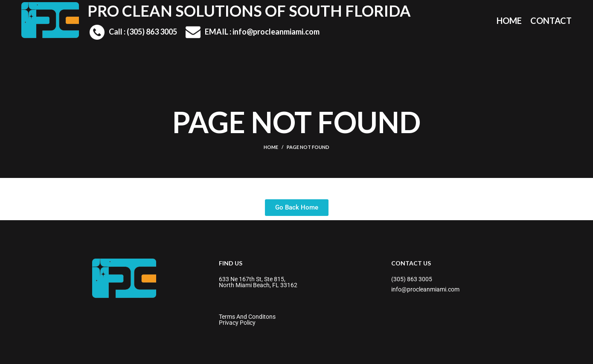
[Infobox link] (133, 32)
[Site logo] (50, 19)
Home (271, 147)
